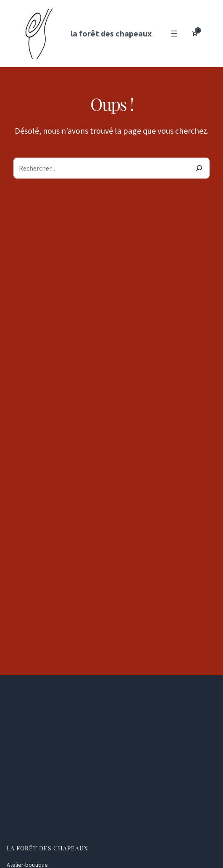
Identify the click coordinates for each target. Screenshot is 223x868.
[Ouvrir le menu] (174, 34)
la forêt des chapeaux (111, 33)
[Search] (199, 168)
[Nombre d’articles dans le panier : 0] (194, 34)
